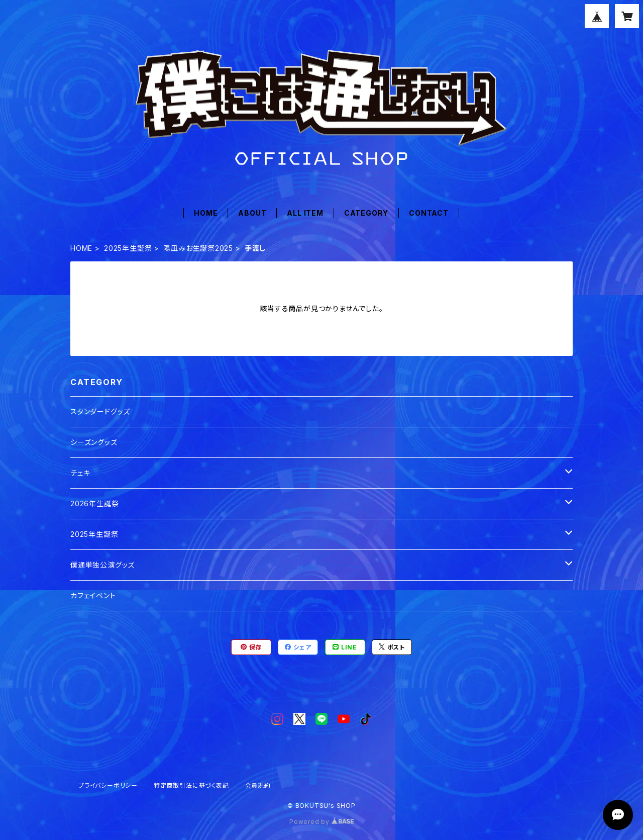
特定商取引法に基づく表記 (191, 785)
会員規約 (258, 785)
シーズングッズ (94, 442)
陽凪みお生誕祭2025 (198, 248)
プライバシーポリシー (108, 785)
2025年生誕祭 (128, 248)
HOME (206, 213)
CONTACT (429, 213)
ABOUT (252, 213)
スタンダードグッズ (100, 411)
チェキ (80, 473)
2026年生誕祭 (94, 503)
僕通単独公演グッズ (102, 565)
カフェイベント (93, 595)
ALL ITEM (305, 213)
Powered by (321, 822)
